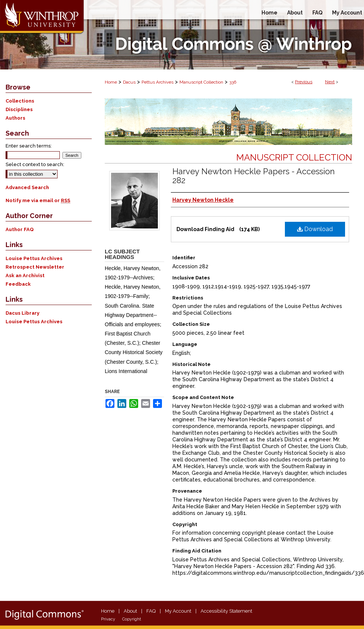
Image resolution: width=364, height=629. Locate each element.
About (130, 611)
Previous (304, 82)
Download (315, 229)
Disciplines (19, 109)
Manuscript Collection (201, 82)
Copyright (132, 619)
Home (111, 82)
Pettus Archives (157, 82)
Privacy (108, 619)
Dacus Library (22, 313)
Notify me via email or (38, 200)
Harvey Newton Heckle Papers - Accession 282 (253, 176)
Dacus (129, 82)
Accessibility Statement (226, 611)
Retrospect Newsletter (35, 267)
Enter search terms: (29, 146)
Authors (15, 118)
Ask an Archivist (25, 275)
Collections (20, 101)
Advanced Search (27, 187)
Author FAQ (20, 229)
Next (330, 82)
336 (233, 82)
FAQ (151, 611)
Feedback (18, 284)
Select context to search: (35, 164)
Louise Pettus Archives (34, 258)
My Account (178, 611)
